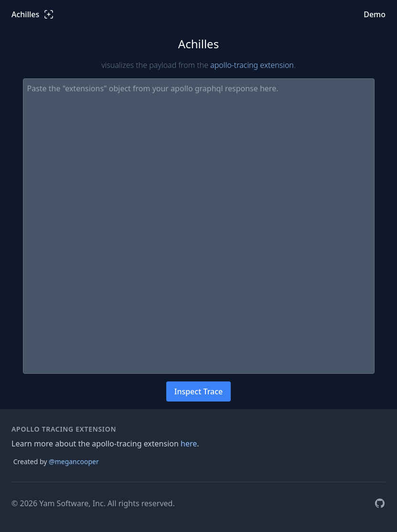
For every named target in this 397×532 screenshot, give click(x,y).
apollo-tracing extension (252, 65)
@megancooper (74, 461)
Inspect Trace (199, 391)
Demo (375, 14)
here (189, 444)
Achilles (33, 14)
